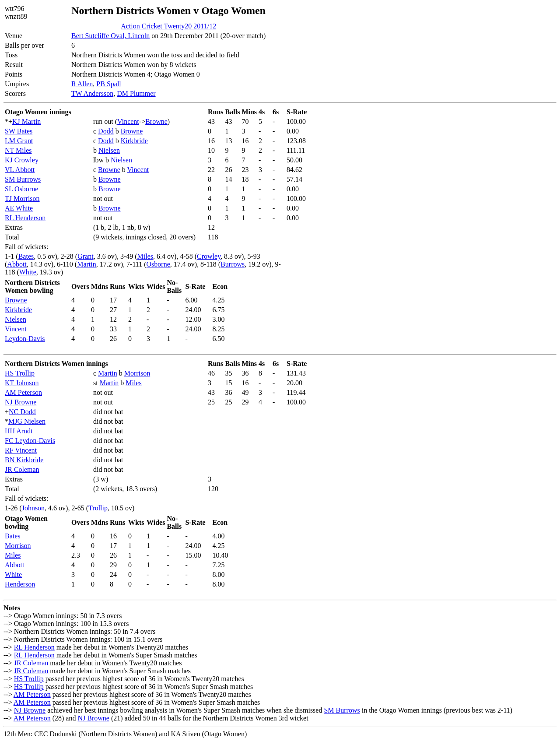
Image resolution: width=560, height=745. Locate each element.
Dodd (106, 131)
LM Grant (19, 141)
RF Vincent (21, 450)
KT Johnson (22, 383)
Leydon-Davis (25, 339)
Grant (85, 256)
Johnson (33, 508)
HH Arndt (19, 431)
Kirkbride (134, 141)
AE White (19, 208)
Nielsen (109, 150)
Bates (26, 256)
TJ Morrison (22, 199)
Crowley (209, 256)
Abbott (17, 264)
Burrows (233, 264)
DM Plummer (136, 93)
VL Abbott (20, 170)
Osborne (158, 264)
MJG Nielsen (27, 421)
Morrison (137, 373)
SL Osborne (21, 189)
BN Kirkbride (24, 460)
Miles (145, 256)
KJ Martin (26, 121)
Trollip (98, 508)
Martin (87, 264)
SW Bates (19, 131)
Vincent (128, 121)
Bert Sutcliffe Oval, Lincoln (110, 36)
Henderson (20, 584)
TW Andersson (92, 93)
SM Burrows (23, 179)
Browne (156, 121)
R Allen (82, 84)
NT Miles (18, 150)
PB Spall (108, 84)
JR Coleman (22, 469)
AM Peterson (23, 392)
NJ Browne (21, 402)
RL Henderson (25, 218)
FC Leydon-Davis (30, 441)
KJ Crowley (22, 160)
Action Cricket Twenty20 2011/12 (168, 26)
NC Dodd (22, 412)
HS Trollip (20, 373)
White (28, 272)
